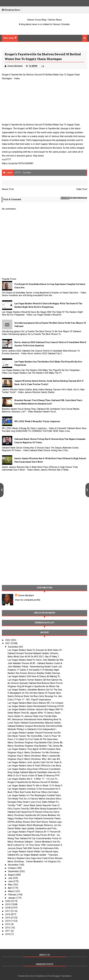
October (12, 868)
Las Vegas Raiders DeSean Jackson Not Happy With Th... (36, 709)
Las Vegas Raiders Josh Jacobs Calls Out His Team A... (35, 762)
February (13, 895)
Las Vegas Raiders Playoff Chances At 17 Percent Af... (35, 832)
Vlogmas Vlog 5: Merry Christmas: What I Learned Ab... (34, 756)
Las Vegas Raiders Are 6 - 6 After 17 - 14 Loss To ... (33, 779)
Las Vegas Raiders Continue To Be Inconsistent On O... (34, 789)
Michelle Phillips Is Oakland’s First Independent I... (33, 729)
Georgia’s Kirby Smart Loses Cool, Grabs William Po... (34, 802)
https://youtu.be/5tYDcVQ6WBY (18, 163)
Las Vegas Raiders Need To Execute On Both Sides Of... (35, 650)
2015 (8, 918)
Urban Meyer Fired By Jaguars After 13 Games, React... (35, 713)
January (12, 898)
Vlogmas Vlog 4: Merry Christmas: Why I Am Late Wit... (34, 759)
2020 (8, 901)
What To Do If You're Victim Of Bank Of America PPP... (34, 776)
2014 (8, 921)
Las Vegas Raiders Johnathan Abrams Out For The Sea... (35, 690)
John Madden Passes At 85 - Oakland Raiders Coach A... (35, 663)
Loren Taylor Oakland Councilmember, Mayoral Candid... (35, 723)
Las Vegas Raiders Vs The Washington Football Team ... (35, 795)
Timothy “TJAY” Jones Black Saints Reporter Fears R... (34, 805)
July (10, 878)
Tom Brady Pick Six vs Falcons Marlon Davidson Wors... (35, 799)
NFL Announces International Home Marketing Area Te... (35, 719)
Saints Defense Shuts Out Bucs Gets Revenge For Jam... (35, 696)
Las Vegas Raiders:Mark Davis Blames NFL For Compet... (36, 703)
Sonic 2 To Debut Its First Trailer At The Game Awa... (33, 739)
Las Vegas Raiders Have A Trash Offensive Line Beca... (35, 766)
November (13, 865)
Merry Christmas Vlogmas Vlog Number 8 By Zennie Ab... (36, 743)
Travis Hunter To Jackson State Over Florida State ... (33, 716)
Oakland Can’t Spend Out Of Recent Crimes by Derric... (34, 812)
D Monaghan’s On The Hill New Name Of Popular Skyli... (35, 693)
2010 (8, 934)
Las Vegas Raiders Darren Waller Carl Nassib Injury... (33, 852)
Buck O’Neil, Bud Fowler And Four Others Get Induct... (34, 792)
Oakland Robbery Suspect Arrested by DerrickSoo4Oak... (35, 726)
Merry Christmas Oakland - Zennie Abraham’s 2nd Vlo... (34, 842)
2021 (8, 643)
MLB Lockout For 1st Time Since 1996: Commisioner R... (35, 845)
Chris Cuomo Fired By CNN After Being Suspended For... (35, 809)
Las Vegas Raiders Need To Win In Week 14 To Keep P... (35, 786)
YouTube (27, 173)
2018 (8, 908)
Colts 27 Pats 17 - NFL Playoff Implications (29, 700)
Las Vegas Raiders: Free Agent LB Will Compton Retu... (35, 749)
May (10, 885)
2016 (8, 914)
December (13, 647)
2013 (8, 924)
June (11, 881)
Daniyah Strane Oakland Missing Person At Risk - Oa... (34, 835)
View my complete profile (28, 600)
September (14, 871)
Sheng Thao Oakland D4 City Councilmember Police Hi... (35, 838)
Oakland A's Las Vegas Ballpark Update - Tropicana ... (34, 855)
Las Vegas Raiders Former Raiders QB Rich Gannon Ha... (35, 680)
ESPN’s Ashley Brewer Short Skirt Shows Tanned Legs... (35, 822)
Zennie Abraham (26, 595)
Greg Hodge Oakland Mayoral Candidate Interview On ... (35, 772)
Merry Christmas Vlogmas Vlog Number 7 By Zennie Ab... (36, 746)
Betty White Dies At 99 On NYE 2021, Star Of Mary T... (34, 657)
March (11, 891)
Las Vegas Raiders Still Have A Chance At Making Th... (34, 676)
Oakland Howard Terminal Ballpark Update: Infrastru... (33, 653)
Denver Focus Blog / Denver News (44, 20)
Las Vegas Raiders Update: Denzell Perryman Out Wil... (35, 733)
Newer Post (8, 189)
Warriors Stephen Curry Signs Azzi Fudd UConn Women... (36, 858)
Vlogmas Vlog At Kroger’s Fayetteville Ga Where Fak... (34, 686)
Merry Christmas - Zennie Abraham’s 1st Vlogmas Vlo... (35, 862)
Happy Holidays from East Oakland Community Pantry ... (35, 818)
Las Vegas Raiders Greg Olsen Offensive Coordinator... (35, 769)
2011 (8, 931)
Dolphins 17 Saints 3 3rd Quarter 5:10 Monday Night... (34, 670)
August (12, 875)
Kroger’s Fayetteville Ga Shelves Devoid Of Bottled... (33, 782)
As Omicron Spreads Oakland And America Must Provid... (36, 683)
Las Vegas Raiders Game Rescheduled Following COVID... (36, 706)
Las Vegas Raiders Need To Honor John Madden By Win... (36, 660)
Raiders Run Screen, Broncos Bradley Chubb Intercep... (34, 673)
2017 (8, 911)
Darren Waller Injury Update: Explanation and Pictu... (33, 828)
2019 (8, 904)
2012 (8, 928)
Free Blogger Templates (59, 976)
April (11, 888)
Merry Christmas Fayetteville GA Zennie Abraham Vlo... (34, 815)
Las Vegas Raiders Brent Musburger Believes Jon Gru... (35, 825)
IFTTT (8, 160)
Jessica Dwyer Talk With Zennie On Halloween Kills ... (34, 848)
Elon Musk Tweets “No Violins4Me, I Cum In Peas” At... (35, 736)
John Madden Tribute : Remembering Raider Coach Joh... (35, 667)
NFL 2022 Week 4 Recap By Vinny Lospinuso (37, 421)
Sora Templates (37, 976)
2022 (8, 640)
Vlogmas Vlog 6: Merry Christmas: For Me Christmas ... (34, 752)
